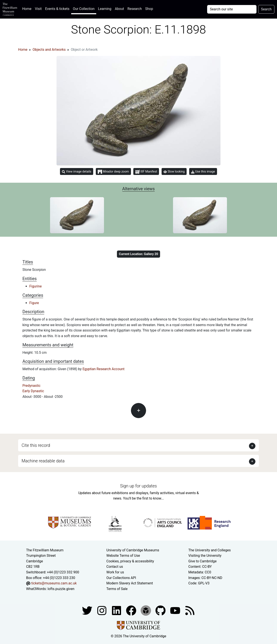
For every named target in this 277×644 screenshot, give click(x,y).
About (119, 9)
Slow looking (174, 171)
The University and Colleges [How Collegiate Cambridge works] (209, 550)
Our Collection (84, 9)
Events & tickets (57, 9)
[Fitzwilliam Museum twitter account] (88, 610)
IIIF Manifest (146, 172)
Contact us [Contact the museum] (115, 567)
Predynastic (31, 386)
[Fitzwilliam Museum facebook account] (117, 610)
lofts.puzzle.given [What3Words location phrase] (61, 589)
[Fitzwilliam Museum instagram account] (102, 610)
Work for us (115, 572)
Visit (38, 9)
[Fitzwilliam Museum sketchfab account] (146, 610)
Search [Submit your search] (266, 9)
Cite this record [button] (36, 445)
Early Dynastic (33, 391)
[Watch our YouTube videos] (176, 610)
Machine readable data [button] (43, 461)
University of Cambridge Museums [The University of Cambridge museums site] (133, 550)
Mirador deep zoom (113, 172)
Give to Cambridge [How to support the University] (202, 561)
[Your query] (232, 9)
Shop (149, 9)
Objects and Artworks (49, 50)
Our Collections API (121, 578)
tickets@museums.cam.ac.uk (54, 583)
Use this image (203, 172)
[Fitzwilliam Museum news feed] (190, 610)
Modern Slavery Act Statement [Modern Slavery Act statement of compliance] (130, 583)
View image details (77, 172)
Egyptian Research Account (103, 369)
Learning (105, 9)
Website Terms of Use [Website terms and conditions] (123, 556)
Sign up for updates (138, 486)
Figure (34, 303)
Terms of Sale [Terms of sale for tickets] (117, 589)
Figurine (35, 286)
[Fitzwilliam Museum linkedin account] (132, 610)
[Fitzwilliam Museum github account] (161, 610)
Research (135, 9)
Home (28, 8)
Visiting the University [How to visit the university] (205, 556)
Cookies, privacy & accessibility (130, 561)
